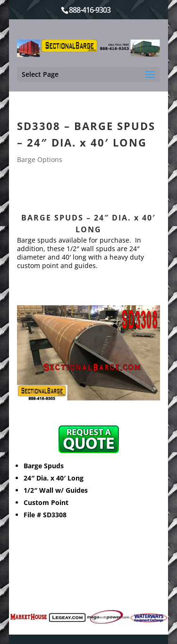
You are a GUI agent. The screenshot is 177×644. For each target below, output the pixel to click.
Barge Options (40, 159)
